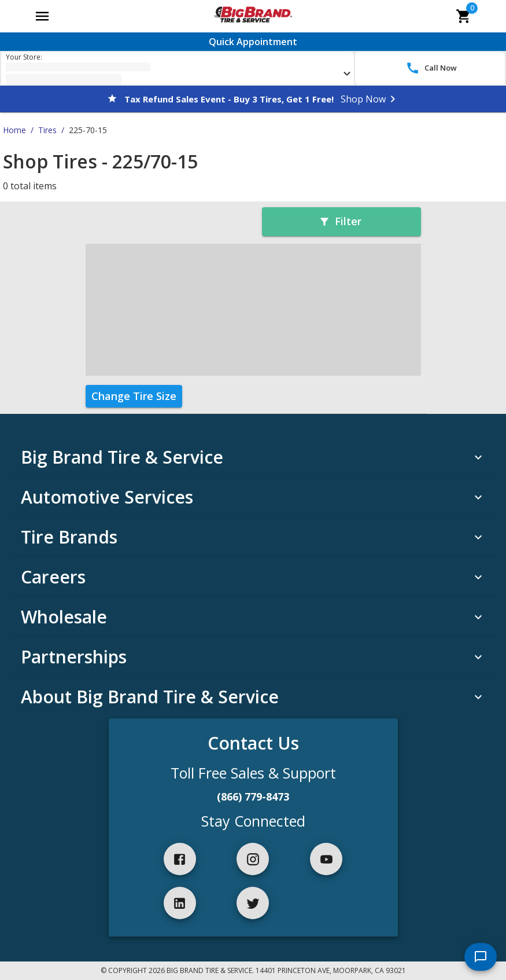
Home (14, 130)
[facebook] (180, 859)
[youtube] (326, 859)
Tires (47, 130)
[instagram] (253, 859)
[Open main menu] (42, 16)
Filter (340, 221)
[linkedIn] (180, 903)
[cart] (464, 16)
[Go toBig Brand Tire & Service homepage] (253, 16)
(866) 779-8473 (253, 797)
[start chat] (481, 957)
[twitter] (253, 903)
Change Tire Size (134, 396)
